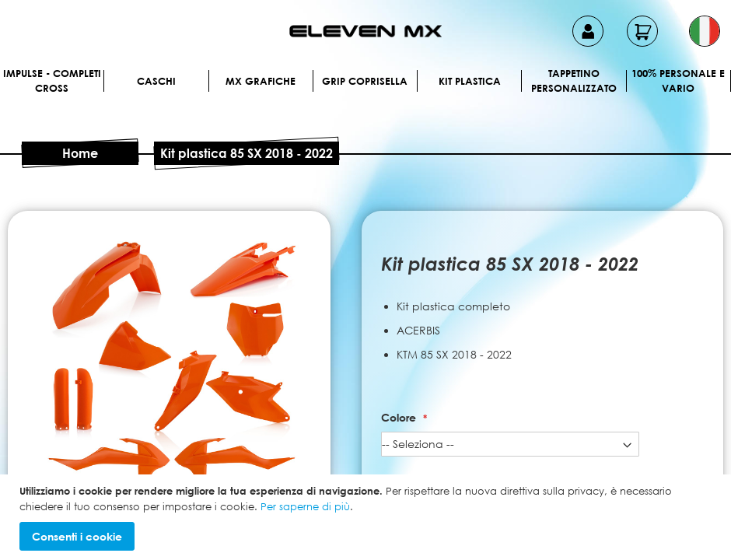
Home (80, 153)
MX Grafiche (261, 81)
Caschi (156, 81)
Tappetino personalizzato (574, 81)
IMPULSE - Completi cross (52, 81)
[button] (705, 31)
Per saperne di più (305, 506)
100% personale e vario (678, 81)
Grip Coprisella (365, 81)
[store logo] (365, 31)
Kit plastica (470, 81)
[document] (367, 517)
